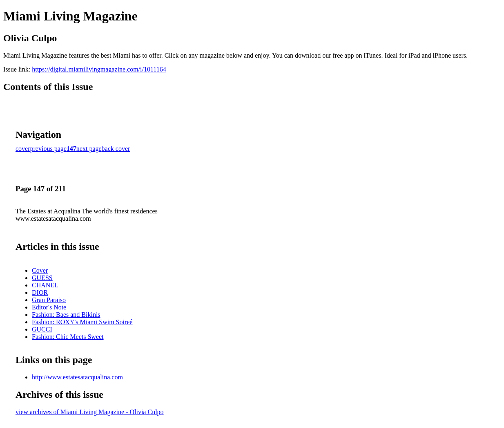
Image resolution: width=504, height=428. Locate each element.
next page (89, 149)
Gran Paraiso (49, 300)
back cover (116, 149)
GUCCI (42, 329)
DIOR (40, 292)
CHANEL (45, 285)
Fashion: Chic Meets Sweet (68, 337)
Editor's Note (49, 307)
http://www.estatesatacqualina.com (77, 377)
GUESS (42, 278)
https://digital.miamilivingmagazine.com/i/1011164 (99, 69)
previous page (48, 149)
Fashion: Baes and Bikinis (66, 315)
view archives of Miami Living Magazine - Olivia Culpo (90, 412)
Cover (40, 270)
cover (23, 149)
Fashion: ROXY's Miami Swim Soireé (82, 322)
